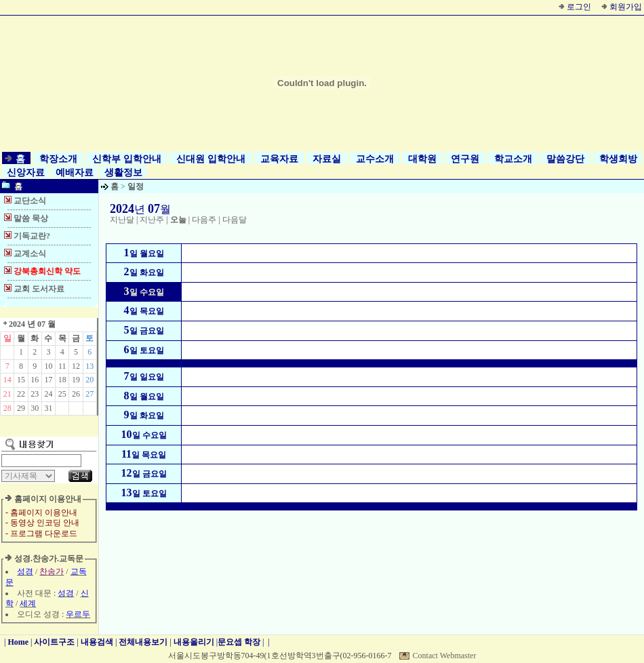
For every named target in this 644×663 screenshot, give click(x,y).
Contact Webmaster (445, 656)
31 (48, 408)
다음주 (204, 220)
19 (76, 380)
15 (21, 380)
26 (76, 394)
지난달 (122, 220)
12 (76, 366)
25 (62, 394)
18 (62, 380)
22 (21, 394)
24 (48, 394)
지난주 (152, 220)
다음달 (235, 220)
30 (35, 408)
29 (21, 408)
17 (48, 380)
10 (48, 366)
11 (62, 366)
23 (35, 394)
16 (35, 380)
